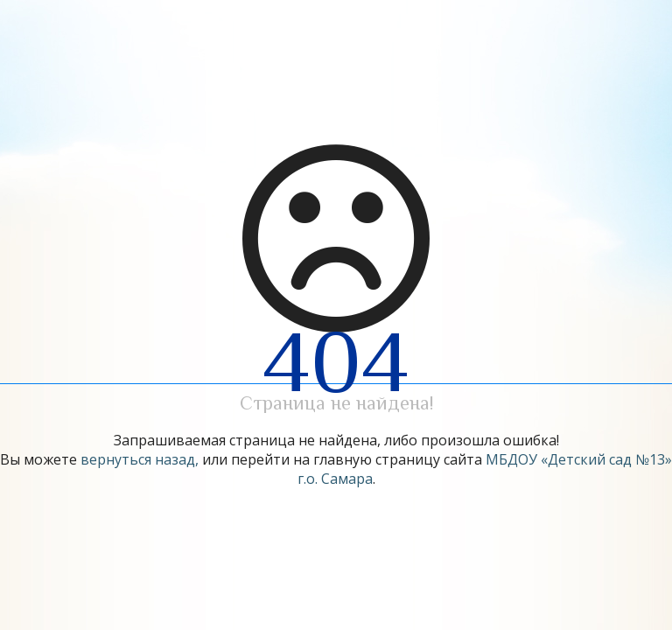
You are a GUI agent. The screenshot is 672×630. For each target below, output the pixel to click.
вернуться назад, (140, 459)
